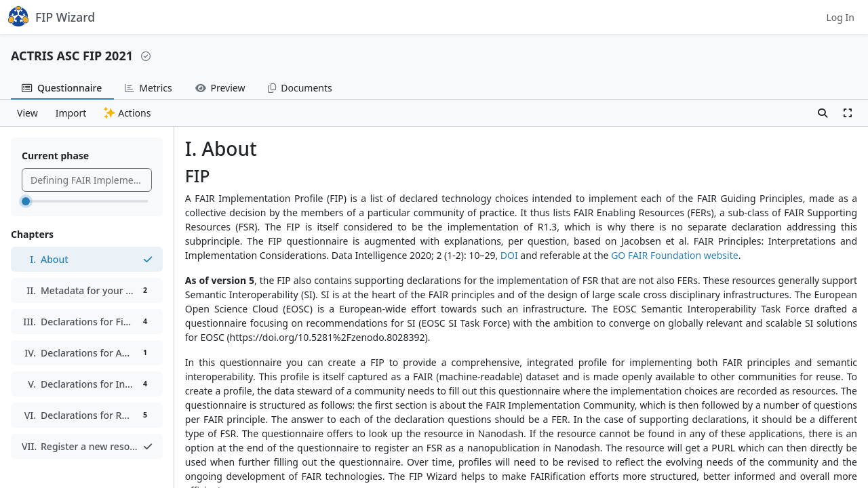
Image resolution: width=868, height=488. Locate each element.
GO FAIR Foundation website (675, 255)
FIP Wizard (52, 16)
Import (71, 113)
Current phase (55, 156)
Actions (127, 113)
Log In (841, 17)
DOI (509, 255)
